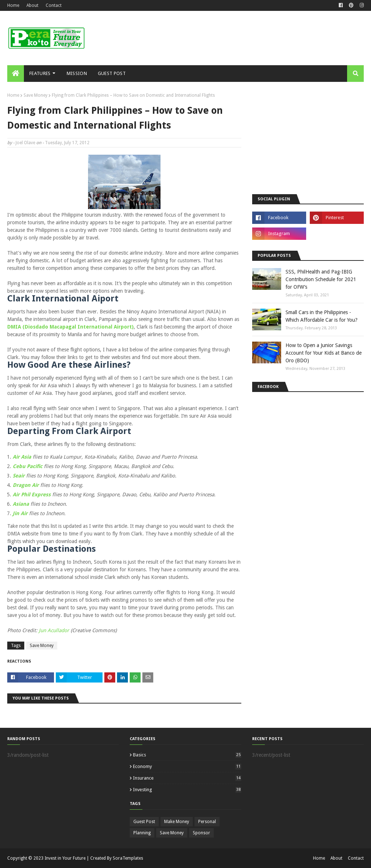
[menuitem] (16, 74)
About (32, 5)
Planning (142, 833)
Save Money (36, 95)
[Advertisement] (308, 138)
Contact (54, 5)
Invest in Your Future (65, 858)
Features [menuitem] (40, 73)
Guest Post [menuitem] (112, 73)
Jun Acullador (54, 630)
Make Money (177, 822)
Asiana (21, 504)
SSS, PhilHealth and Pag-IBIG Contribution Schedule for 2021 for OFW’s (321, 279)
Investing (187, 790)
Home (13, 5)
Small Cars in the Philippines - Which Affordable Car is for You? (322, 316)
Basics (187, 755)
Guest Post (144, 822)
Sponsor (201, 833)
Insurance (187, 778)
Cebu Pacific (28, 466)
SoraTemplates (128, 858)
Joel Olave (25, 143)
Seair (19, 476)
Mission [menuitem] (77, 73)
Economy (187, 766)
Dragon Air (26, 485)
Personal (207, 822)
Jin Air (20, 513)
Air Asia (22, 457)
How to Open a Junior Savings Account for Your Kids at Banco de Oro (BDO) (324, 353)
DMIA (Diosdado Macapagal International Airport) (70, 327)
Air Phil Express (32, 494)
